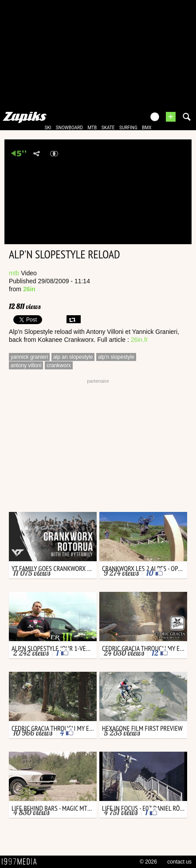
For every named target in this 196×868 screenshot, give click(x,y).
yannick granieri (29, 357)
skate (108, 128)
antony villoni (26, 365)
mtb (92, 128)
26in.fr (139, 340)
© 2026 (148, 862)
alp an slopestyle (73, 357)
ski (48, 128)
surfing (128, 128)
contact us (179, 862)
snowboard (69, 128)
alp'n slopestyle (116, 357)
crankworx (59, 365)
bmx (147, 128)
